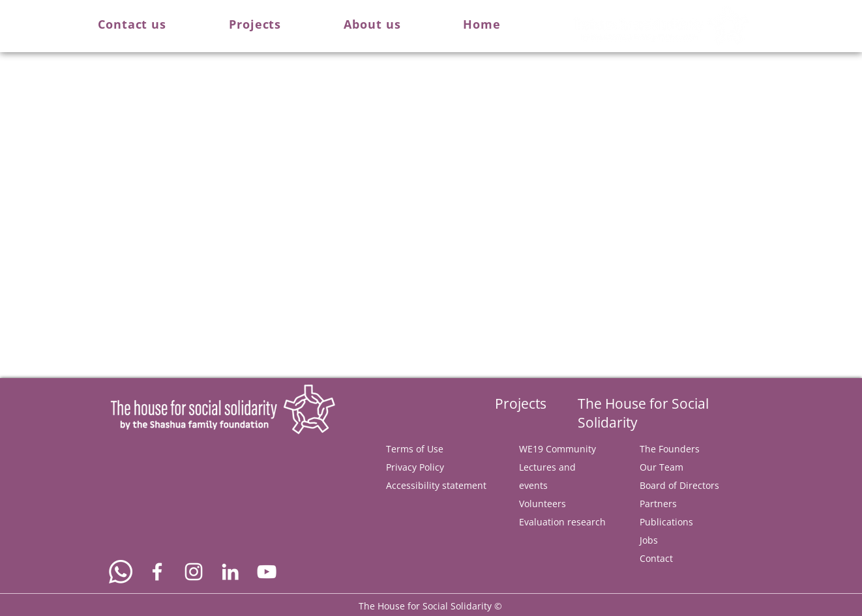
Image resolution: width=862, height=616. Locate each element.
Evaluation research (562, 522)
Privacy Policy (415, 467)
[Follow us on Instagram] (194, 572)
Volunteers (542, 504)
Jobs (649, 540)
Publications (666, 522)
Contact (656, 558)
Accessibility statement (436, 485)
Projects (521, 403)
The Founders (670, 449)
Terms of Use (415, 449)
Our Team (661, 467)
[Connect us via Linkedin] (230, 572)
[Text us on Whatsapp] (121, 572)
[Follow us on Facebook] (157, 572)
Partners (658, 504)
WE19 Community (557, 449)
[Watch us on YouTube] (267, 572)
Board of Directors (679, 485)
